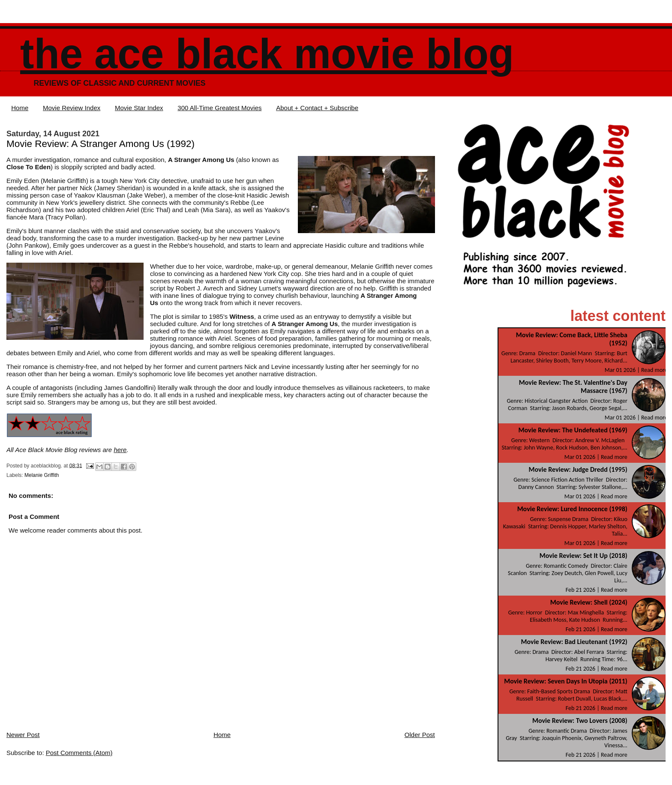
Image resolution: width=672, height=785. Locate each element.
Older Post (420, 735)
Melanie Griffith (42, 475)
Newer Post (23, 735)
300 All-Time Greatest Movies (219, 108)
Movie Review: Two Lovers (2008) (580, 721)
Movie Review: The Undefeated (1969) (573, 430)
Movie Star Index (139, 108)
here (120, 450)
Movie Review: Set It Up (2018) (583, 556)
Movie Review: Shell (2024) (589, 602)
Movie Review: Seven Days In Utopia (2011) (566, 681)
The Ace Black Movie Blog (267, 54)
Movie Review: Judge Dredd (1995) (578, 469)
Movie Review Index (72, 108)
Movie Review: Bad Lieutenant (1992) (574, 642)
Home (20, 108)
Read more (654, 370)
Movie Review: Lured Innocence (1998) (572, 509)
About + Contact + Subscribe (317, 108)
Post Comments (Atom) (79, 753)
